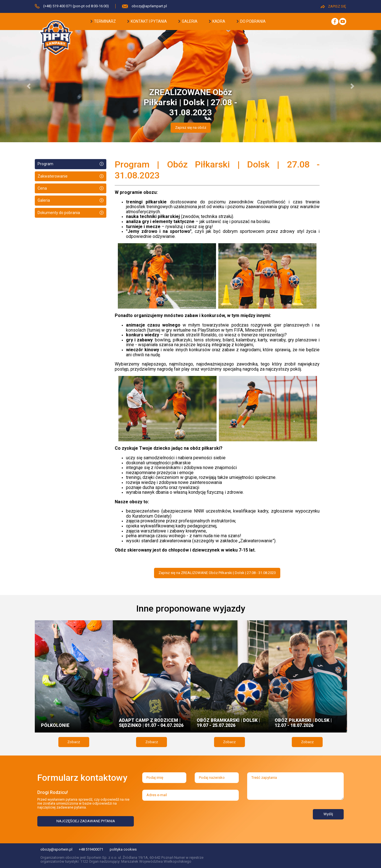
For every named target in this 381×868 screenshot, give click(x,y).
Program (45, 164)
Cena (42, 188)
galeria (188, 21)
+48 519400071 (91, 849)
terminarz (103, 21)
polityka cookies (123, 849)
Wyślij (328, 814)
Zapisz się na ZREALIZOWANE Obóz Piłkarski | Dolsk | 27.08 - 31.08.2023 (217, 573)
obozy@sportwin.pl (56, 849)
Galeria (44, 200)
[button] (29, 86)
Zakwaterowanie (53, 176)
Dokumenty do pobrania (59, 213)
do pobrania (251, 21)
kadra (217, 21)
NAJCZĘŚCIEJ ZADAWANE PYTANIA (86, 821)
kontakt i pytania (147, 21)
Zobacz (74, 742)
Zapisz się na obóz (191, 128)
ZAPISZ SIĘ (333, 6)
